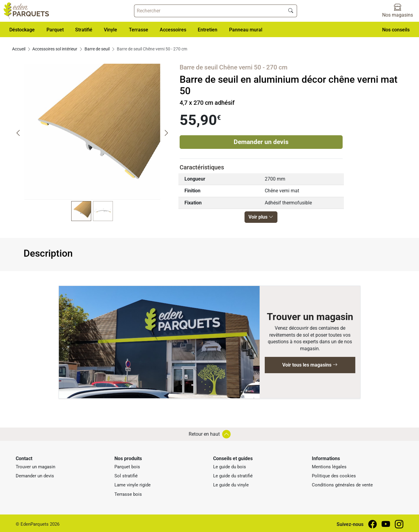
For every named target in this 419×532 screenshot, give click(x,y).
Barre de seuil (97, 49)
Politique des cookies (334, 476)
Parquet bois (127, 467)
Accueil (19, 49)
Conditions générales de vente (342, 485)
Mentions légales (329, 467)
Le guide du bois (230, 467)
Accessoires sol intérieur (55, 49)
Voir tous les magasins (310, 365)
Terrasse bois (128, 494)
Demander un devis (261, 142)
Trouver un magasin (35, 467)
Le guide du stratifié (233, 476)
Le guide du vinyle (231, 485)
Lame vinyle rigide (133, 485)
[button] (22, 29)
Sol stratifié (126, 476)
